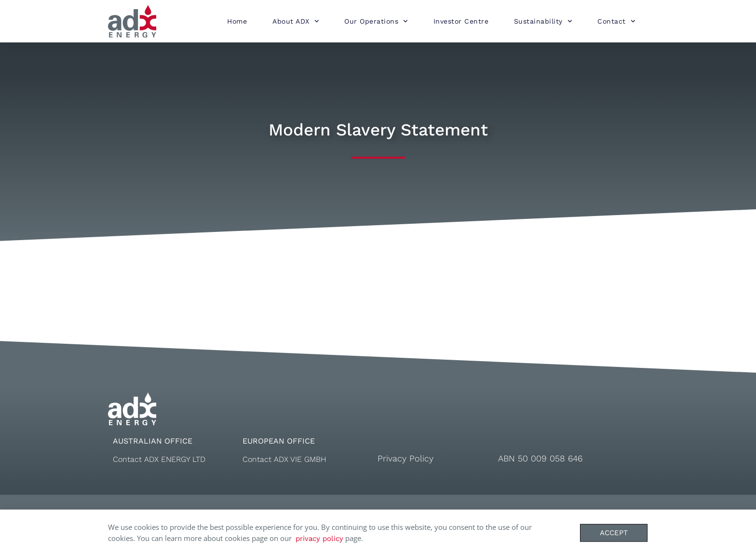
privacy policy (319, 544)
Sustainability (543, 21)
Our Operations (376, 21)
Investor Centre (461, 21)
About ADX (296, 21)
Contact (616, 21)
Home (237, 21)
